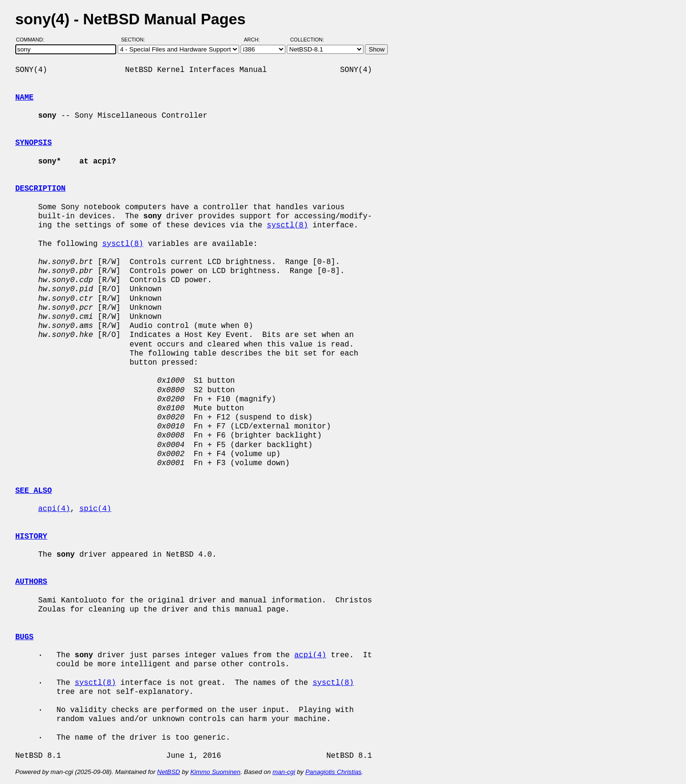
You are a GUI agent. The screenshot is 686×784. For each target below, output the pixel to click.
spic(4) (95, 509)
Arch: (256, 40)
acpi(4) (54, 509)
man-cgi (284, 772)
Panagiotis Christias (333, 772)
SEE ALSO (34, 491)
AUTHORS (31, 582)
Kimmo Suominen (215, 772)
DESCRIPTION (40, 189)
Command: (33, 40)
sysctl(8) (287, 225)
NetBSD (169, 772)
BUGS (24, 637)
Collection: (307, 40)
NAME (24, 98)
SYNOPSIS (34, 143)
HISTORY (31, 537)
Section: (135, 40)
